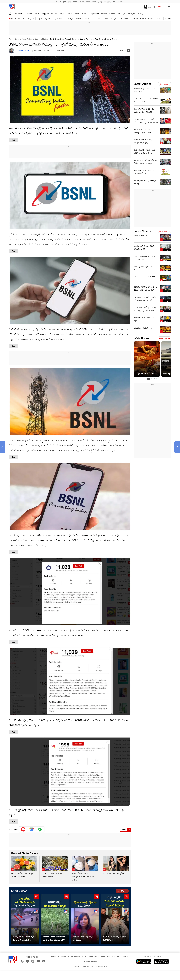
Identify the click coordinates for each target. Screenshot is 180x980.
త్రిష (24, 18)
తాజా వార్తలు (18, 13)
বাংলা (88, 2)
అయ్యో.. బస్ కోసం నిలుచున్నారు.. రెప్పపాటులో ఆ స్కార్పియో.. (24, 938)
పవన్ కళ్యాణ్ (169, 18)
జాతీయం (104, 13)
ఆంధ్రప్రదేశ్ (45, 13)
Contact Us (54, 957)
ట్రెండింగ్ (112, 13)
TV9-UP (121, 2)
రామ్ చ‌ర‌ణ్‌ (134, 18)
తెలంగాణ (54, 13)
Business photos (41, 39)
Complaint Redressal (97, 957)
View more (122, 891)
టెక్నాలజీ (39, 18)
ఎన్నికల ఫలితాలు (58, 18)
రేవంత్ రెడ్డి (159, 18)
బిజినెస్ (77, 13)
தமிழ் (100, 2)
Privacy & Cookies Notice (118, 957)
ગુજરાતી (82, 2)
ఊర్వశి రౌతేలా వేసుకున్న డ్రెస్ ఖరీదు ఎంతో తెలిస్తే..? (114, 938)
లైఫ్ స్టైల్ (62, 13)
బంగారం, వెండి (90, 18)
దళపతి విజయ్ (16, 18)
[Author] (12, 51)
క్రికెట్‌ (99, 18)
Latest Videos (142, 231)
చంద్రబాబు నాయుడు (147, 18)
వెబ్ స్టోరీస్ (85, 13)
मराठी (75, 2)
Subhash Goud (22, 51)
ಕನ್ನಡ (70, 2)
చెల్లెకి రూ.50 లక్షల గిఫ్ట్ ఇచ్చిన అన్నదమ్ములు (83, 938)
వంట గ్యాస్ (69, 18)
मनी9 (114, 2)
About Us (65, 957)
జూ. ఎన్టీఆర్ (114, 18)
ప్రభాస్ (106, 18)
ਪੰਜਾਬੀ (94, 2)
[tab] (149, 379)
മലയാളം (107, 2)
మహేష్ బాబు (124, 18)
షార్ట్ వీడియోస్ (95, 13)
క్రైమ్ (124, 13)
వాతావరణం (79, 18)
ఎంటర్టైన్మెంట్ (29, 13)
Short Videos (19, 891)
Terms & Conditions (90, 961)
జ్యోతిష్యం (48, 18)
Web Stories (141, 338)
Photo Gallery (27, 39)
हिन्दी (64, 2)
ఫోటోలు (70, 13)
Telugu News (14, 39)
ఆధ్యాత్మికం (132, 13)
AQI (154, 7)
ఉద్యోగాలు (31, 18)
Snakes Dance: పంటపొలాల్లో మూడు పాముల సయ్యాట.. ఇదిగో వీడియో (54, 938)
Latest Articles (143, 84)
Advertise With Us (78, 957)
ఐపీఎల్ (37, 13)
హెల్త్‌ (119, 13)
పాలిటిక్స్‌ (140, 13)
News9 (58, 2)
